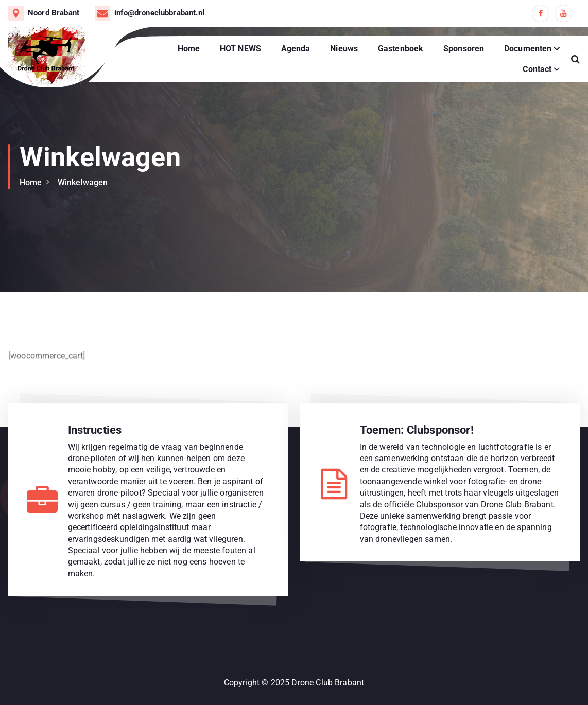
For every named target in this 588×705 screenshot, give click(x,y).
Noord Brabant (54, 13)
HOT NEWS (240, 49)
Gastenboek (401, 49)
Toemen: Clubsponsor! (417, 430)
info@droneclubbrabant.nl (159, 13)
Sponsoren (464, 49)
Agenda (296, 49)
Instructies (95, 430)
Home (189, 49)
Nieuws (344, 49)
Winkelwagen (83, 182)
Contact (537, 69)
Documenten (528, 49)
